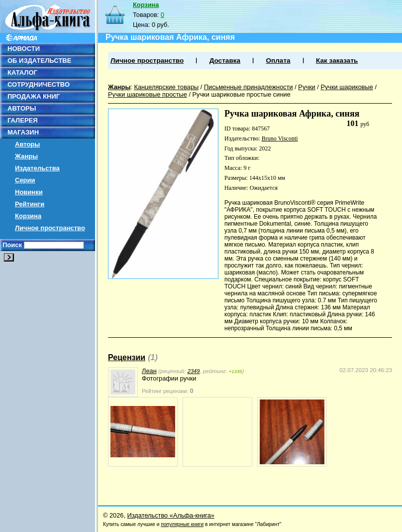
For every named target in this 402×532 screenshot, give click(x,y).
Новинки (29, 192)
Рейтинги (30, 204)
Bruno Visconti (280, 138)
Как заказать (337, 61)
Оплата (278, 61)
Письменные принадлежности (249, 87)
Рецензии (127, 357)
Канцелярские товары (166, 87)
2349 (194, 371)
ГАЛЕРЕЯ (23, 120)
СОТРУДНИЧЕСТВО (39, 84)
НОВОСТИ (24, 49)
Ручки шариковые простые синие (242, 94)
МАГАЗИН (23, 132)
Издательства (37, 168)
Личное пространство (50, 228)
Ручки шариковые (347, 87)
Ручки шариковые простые (148, 94)
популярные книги (182, 524)
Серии (25, 180)
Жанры (26, 156)
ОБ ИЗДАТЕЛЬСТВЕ (39, 61)
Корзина (28, 216)
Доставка (225, 61)
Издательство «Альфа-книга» (171, 515)
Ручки (306, 87)
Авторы (27, 144)
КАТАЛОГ (22, 72)
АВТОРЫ (22, 108)
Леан (149, 371)
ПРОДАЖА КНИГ (34, 96)
